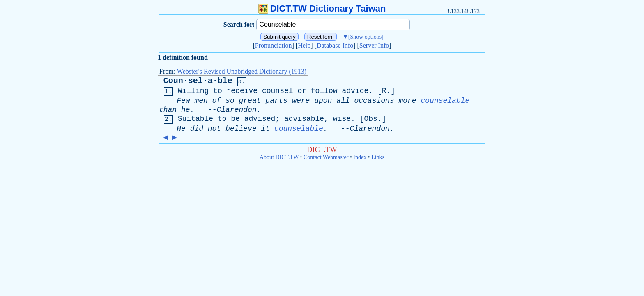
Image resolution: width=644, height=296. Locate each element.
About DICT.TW (279, 157)
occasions (374, 101)
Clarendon (236, 110)
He (181, 129)
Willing (193, 91)
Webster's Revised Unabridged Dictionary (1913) (242, 71)
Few (183, 101)
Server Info (374, 45)
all (343, 101)
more (407, 101)
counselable (445, 101)
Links (378, 157)
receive (242, 91)
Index (360, 157)
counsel (278, 91)
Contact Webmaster (326, 157)
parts (276, 101)
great (250, 101)
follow (324, 91)
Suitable (195, 119)
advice (355, 91)
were (301, 101)
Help (304, 45)
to (218, 91)
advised (260, 119)
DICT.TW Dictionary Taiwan (322, 8)
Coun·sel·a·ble (198, 81)
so (230, 101)
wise (342, 119)
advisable (304, 119)
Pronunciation (274, 45)
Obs (370, 119)
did (197, 129)
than (168, 110)
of (217, 101)
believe (241, 129)
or (302, 91)
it (266, 129)
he (186, 110)
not (214, 129)
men (201, 101)
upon (323, 101)
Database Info (335, 45)
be (235, 119)
